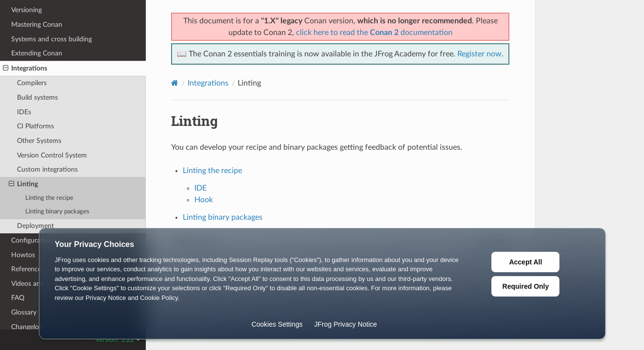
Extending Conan (37, 53)
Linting (23, 184)
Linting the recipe (49, 198)
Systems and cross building (52, 39)
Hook (204, 200)
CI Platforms (35, 126)
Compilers (32, 83)
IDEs (24, 112)
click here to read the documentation (374, 33)
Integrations (25, 69)
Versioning (26, 10)
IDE (200, 188)
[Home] (175, 83)
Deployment (35, 226)
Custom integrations (47, 169)
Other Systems (39, 141)
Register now (479, 54)
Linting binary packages (57, 212)
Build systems (37, 97)
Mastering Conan (37, 25)
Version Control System (52, 155)
